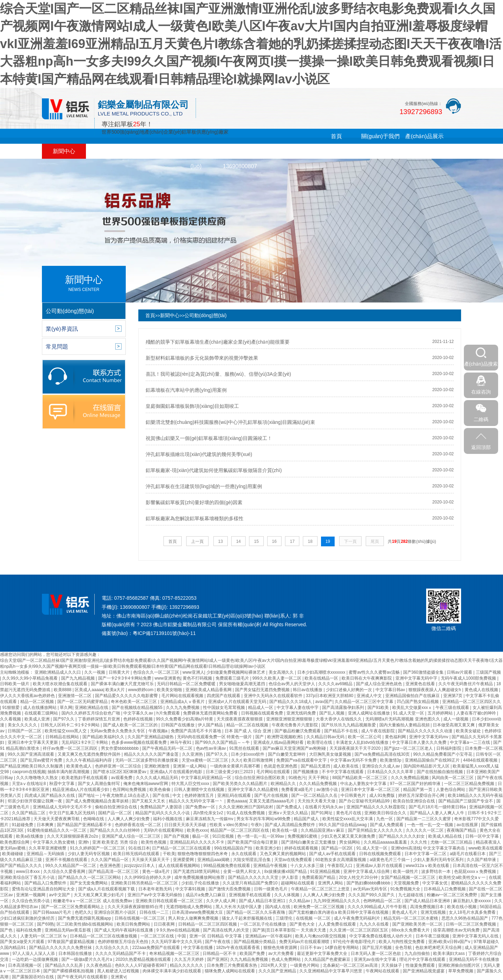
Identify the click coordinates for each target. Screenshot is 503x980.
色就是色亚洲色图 (281, 766)
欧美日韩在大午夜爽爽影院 (367, 678)
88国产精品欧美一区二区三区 (361, 778)
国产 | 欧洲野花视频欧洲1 (280, 737)
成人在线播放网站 (40, 708)
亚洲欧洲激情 (157, 766)
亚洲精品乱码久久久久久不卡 (198, 842)
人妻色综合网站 (451, 790)
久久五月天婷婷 (189, 959)
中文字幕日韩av (391, 690)
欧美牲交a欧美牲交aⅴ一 (463, 877)
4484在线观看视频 (481, 760)
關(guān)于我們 (380, 136)
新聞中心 (64, 151)
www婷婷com (141, 690)
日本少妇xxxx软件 (248, 754)
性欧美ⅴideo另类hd (229, 825)
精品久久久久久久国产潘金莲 (152, 754)
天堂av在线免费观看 (294, 860)
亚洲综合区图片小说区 (115, 912)
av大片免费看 (282, 953)
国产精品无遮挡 (316, 766)
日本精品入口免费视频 (445, 889)
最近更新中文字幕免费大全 (323, 953)
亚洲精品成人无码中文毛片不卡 (63, 807)
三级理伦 (285, 918)
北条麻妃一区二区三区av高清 (351, 965)
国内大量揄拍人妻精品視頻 (405, 725)
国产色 (7, 930)
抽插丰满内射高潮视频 (69, 772)
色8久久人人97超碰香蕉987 (141, 965)
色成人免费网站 (287, 959)
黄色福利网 (396, 737)
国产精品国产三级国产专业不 (466, 801)
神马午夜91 (181, 742)
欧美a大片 (116, 690)
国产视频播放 (306, 772)
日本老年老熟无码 (156, 889)
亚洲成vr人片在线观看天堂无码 (238, 702)
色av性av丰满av (212, 748)
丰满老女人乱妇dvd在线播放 (363, 742)
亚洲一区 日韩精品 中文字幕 (216, 936)
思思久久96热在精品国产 (465, 918)
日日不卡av (311, 948)
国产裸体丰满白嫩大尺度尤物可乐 (123, 684)
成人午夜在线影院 (378, 731)
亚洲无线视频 (434, 912)
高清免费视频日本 (427, 907)
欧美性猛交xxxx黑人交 (66, 731)
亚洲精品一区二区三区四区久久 (472, 702)
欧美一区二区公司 (365, 737)
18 (310, 541)
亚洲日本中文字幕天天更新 (33, 742)
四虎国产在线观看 (224, 696)
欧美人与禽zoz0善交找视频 (321, 936)
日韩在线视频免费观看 (381, 854)
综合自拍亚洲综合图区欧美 (260, 778)
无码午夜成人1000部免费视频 (469, 678)
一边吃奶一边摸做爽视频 (35, 959)
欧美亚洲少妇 (269, 848)
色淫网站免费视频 (130, 790)
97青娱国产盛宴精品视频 (71, 942)
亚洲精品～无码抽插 (46, 854)
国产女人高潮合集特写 (99, 784)
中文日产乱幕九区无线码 (72, 813)
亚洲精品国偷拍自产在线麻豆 (413, 696)
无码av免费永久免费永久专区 (118, 731)
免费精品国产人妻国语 (162, 807)
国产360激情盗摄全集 (424, 672)
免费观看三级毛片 (233, 678)
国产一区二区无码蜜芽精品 (83, 702)
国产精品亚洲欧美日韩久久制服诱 (32, 766)
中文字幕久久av (139, 713)
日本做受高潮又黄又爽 (454, 725)
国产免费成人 (289, 807)
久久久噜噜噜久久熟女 (38, 778)
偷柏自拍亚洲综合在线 (116, 807)
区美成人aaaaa (89, 690)
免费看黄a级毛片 (298, 790)
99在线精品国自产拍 (234, 848)
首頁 (336, 136)
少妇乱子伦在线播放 (201, 883)
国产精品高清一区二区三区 (114, 871)
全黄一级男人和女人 (243, 871)
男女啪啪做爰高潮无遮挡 (243, 684)
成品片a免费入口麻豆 (206, 895)
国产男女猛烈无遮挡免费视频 (263, 690)
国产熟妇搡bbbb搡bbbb (369, 883)
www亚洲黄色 (168, 678)
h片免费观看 (169, 713)
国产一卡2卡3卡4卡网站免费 (125, 678)
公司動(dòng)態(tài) (206, 315)
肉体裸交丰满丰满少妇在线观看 (172, 971)
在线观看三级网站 (42, 713)
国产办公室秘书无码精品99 (365, 801)
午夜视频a (159, 731)
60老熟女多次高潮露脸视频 (341, 860)
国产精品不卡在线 (341, 731)
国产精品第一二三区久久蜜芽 (424, 819)
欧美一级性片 (406, 871)
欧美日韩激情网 (259, 760)
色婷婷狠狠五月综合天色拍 (123, 942)
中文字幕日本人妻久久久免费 (420, 742)
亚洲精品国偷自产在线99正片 (433, 760)
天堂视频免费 (407, 883)
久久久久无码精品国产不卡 (121, 953)
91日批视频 (224, 836)
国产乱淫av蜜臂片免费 (42, 760)
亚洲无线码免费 (302, 713)
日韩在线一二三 (155, 912)
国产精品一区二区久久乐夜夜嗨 (256, 912)
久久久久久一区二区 (425, 830)
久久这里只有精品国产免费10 (251, 883)
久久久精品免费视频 (318, 784)
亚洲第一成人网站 (190, 766)
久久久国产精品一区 (110, 860)
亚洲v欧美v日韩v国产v (450, 942)
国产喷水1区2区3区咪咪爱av (120, 772)
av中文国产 (60, 895)
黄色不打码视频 (198, 678)
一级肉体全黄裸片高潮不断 (236, 766)
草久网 (66, 708)
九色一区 (385, 819)
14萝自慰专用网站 (342, 948)
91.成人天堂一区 (409, 713)
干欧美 (169, 854)
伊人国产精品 (211, 725)
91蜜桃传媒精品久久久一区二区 (57, 830)
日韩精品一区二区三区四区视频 (208, 924)
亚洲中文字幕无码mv (429, 737)
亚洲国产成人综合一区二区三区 (132, 836)
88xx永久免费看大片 (411, 930)
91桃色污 (297, 778)
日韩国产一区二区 (25, 731)
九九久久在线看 (375, 924)
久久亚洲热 (193, 754)
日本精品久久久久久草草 (391, 772)
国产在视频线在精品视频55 (138, 708)
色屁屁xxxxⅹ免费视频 (476, 871)
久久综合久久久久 (113, 948)
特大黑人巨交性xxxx (191, 784)
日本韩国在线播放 (76, 953)
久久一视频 (95, 672)
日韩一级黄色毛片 (271, 889)
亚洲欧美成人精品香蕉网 (209, 690)
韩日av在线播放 (308, 690)
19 (328, 541)
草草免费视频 (461, 971)
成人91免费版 (383, 795)
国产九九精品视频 (78, 678)
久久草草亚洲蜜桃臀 (48, 848)
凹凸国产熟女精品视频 (418, 702)
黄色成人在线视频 (482, 690)
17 (292, 541)
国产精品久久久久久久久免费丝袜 (61, 948)
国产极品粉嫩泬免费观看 (298, 731)
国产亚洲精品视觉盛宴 (424, 971)
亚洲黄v (118, 977)
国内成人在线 (278, 907)
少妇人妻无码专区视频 (89, 854)
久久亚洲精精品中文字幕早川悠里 (331, 971)
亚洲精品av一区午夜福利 (269, 936)
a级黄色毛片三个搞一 (390, 860)
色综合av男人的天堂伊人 (292, 684)
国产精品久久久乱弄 (64, 965)
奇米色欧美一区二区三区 (134, 702)
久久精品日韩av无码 (326, 737)
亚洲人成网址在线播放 (369, 713)
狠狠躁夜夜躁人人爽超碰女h (435, 690)
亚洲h (84, 842)
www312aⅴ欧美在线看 (428, 866)
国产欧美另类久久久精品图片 (240, 784)
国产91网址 (322, 813)
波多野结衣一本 (436, 871)
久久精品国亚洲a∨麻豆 (323, 830)
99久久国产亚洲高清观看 (32, 754)
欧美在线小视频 (462, 907)
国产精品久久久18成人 (291, 702)
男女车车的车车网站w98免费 (264, 819)
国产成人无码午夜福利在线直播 (124, 930)
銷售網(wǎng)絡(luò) (196, 159)
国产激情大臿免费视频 (230, 889)
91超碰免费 (23, 825)
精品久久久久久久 (187, 965)
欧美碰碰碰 (13, 854)
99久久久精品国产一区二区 (71, 866)
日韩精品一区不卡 (220, 953)
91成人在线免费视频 (246, 813)
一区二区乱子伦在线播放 (264, 924)
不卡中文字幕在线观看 (343, 772)
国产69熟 (46, 924)
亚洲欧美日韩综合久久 (386, 813)
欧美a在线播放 (30, 836)
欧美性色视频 (154, 842)
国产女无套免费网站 (89, 883)
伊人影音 (290, 877)
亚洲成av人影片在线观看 (380, 866)
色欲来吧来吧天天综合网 (439, 948)
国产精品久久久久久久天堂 (254, 877)
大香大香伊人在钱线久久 (339, 719)
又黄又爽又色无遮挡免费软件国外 (90, 754)
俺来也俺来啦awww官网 (146, 784)
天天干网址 (319, 778)
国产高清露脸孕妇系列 (344, 708)
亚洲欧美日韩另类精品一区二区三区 (145, 883)
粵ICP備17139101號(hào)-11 (164, 633)
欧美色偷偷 (161, 790)
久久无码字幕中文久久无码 (177, 942)
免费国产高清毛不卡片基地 (196, 731)
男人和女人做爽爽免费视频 (194, 918)
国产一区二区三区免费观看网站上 (73, 907)
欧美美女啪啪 (170, 690)
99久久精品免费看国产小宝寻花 (443, 754)
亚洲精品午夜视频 (271, 866)
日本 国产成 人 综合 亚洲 (249, 731)
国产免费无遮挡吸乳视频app (85, 918)
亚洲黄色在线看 (421, 684)
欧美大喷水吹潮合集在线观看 (61, 684)
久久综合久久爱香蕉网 (65, 871)
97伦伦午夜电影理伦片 (355, 942)
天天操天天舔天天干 (151, 860)
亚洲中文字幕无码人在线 (476, 936)
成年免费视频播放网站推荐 (200, 877)
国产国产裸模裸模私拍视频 (69, 971)
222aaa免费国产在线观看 (157, 948)
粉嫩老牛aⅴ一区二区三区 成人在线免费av (93, 901)
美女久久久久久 (23, 725)
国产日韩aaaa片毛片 (53, 912)
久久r (236, 760)
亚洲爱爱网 (184, 860)
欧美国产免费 (253, 953)
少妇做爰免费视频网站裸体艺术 (236, 672)
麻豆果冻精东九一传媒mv (210, 819)
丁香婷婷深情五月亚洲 (99, 719)
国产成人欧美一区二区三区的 (131, 725)
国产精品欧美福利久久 (104, 737)
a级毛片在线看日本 (468, 854)
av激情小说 (328, 790)
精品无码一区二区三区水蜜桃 (411, 918)
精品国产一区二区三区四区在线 (240, 830)
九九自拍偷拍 (418, 953)
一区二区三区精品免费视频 (470, 784)
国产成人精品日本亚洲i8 (428, 901)
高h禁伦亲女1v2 (209, 813)
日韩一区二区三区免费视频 (471, 924)
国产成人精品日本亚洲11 (263, 901)
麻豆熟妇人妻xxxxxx (472, 901)
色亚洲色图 (111, 866)
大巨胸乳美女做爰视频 (331, 754)
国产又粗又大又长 (149, 801)
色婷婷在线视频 (138, 719)
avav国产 (324, 702)
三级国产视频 (488, 672)
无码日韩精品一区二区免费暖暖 (187, 684)
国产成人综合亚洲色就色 (380, 684)
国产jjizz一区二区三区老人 (409, 748)
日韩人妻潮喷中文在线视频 (200, 790)
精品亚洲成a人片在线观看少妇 (81, 790)
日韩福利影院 (449, 748)
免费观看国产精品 (319, 877)
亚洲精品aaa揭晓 (214, 860)
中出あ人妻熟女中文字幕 (364, 784)
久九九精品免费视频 (250, 959)
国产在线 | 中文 (167, 795)
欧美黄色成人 (79, 766)
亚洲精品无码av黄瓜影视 (68, 930)
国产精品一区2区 (338, 848)
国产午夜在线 (218, 942)
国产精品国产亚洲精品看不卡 (85, 825)
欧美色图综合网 (15, 842)
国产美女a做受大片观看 (23, 942)
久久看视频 (11, 719)
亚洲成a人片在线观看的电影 (177, 772)
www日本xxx (28, 871)
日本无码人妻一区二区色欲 (376, 953)
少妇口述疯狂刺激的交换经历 (28, 918)
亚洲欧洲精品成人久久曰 (58, 672)
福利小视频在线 (168, 819)
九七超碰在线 (411, 895)
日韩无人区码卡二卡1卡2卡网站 (71, 725)
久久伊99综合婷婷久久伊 (148, 877)
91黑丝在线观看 (245, 748)
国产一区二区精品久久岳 (315, 795)
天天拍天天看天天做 (317, 801)
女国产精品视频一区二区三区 (409, 877)
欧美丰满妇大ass (450, 953)
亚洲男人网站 (331, 883)
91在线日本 (139, 848)
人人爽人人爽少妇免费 (129, 819)
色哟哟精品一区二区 (383, 901)
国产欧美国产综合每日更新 (253, 842)
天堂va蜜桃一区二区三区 (205, 760)
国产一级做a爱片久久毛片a (88, 959)
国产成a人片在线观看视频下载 (107, 889)
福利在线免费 (29, 930)
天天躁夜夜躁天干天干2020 (356, 748)
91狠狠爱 (11, 708)
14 (238, 541)
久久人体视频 (287, 895)
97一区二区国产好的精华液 (416, 784)
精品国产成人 (307, 819)
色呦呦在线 (94, 819)
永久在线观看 (244, 854)
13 (221, 541)
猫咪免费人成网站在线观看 (230, 971)
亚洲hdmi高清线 (406, 848)
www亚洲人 (194, 672)
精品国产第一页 (418, 790)
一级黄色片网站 (305, 965)
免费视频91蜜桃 (303, 836)
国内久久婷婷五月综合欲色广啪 (91, 713)
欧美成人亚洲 (38, 719)
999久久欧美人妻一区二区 (278, 678)
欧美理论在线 (320, 742)
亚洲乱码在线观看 (235, 795)
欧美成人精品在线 (446, 836)
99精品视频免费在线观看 (227, 866)
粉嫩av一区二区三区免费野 (453, 895)
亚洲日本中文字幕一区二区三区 (371, 790)
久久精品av (300, 901)
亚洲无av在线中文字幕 (376, 959)
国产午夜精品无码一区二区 (168, 748)
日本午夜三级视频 (433, 936)
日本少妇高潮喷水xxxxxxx (322, 672)
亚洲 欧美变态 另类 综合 (115, 842)
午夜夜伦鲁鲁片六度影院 (295, 725)
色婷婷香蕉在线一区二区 (138, 825)
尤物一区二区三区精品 (452, 842)
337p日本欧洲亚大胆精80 (330, 696)
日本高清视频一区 (25, 965)
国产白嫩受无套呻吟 (287, 754)
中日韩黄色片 (354, 795)
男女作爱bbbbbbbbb (120, 748)
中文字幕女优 (435, 883)
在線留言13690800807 (240, 159)
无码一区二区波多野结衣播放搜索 (147, 760)
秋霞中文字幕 (62, 784)
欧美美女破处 (469, 731)
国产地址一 (89, 795)
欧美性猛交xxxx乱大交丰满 (348, 819)
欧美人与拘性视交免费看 (402, 942)
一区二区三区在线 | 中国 (164, 936)
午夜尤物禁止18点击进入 (126, 795)
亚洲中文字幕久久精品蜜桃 (253, 790)
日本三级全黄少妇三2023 (230, 772)
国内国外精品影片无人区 (427, 766)
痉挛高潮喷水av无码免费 (457, 930)
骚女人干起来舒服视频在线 (247, 918)
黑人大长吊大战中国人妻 (239, 907)
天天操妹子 (392, 965)
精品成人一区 (261, 708)
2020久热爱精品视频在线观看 (144, 959)
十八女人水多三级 (308, 866)
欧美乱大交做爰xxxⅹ (413, 708)
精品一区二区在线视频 (248, 725)
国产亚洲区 (218, 959)
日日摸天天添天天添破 (186, 825)
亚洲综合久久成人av (381, 766)
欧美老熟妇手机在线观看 (85, 778)
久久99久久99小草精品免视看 (30, 678)
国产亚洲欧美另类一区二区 (418, 924)
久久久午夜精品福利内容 (89, 760)
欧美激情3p (391, 760)
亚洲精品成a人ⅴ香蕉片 (183, 702)
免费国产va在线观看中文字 (302, 760)
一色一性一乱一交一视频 (431, 825)
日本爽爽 (46, 825)
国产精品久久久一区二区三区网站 (90, 877)
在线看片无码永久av (325, 807)
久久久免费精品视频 (410, 778)
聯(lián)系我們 (284, 151)
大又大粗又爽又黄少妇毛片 (99, 895)
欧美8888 (63, 690)
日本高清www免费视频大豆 (198, 912)
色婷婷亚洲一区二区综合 (119, 766)
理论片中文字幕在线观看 (423, 959)
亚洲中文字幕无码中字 (417, 678)
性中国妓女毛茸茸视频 (224, 708)
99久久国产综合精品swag (343, 825)
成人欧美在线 (346, 766)
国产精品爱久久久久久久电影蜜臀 (127, 696)
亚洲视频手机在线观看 (250, 895)
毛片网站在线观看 (274, 772)
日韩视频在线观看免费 (263, 713)
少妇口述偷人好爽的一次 (349, 690)
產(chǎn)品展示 (424, 136)
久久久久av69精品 (336, 684)
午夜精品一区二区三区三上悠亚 (321, 889)
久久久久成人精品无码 (157, 778)
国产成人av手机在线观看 (333, 854)
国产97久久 (64, 719)
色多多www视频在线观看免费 (140, 742)
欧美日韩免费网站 (134, 924)
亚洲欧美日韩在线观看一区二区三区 (170, 901)
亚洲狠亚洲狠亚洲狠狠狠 (290, 719)
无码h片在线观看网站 (164, 830)
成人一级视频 (456, 719)
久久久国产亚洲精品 (278, 971)
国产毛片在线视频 (272, 795)
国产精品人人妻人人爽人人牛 (438, 813)
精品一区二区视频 (38, 702)
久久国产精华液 (482, 860)
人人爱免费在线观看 (338, 924)
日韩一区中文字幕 (483, 836)
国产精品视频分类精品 (255, 942)
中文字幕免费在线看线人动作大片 (381, 936)
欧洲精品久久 (284, 784)
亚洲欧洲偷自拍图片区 (460, 965)
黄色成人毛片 (405, 912)
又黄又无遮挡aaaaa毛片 (272, 801)
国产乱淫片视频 (377, 948)
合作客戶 (152, 151)
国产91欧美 (379, 708)
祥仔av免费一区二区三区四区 (71, 748)
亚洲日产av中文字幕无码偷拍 (155, 895)
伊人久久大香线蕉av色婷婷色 (28, 696)
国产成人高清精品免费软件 (290, 825)
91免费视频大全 (406, 889)
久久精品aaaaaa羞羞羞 (386, 842)
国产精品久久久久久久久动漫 (426, 731)
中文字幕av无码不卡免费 (354, 760)
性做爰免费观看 (421, 965)
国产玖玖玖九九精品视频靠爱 (349, 725)
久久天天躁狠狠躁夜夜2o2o (73, 836)
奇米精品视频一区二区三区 (175, 953)
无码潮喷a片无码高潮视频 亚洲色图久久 (403, 719)
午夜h (257, 825)
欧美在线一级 (285, 830)
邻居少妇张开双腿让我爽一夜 (35, 801)
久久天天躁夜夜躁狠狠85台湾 (136, 907)
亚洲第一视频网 (31, 895)
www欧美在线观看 (486, 848)
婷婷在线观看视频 (302, 848)
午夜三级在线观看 (453, 708)
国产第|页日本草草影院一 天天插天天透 (290, 930)
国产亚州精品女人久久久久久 (376, 830)
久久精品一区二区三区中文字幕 (365, 702)
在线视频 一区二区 (314, 918)
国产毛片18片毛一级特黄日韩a (438, 807)
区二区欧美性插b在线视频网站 (86, 924)
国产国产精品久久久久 (21, 866)
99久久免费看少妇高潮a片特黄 (185, 719)
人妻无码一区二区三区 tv (44, 936)
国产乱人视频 (332, 713)
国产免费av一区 (201, 807)
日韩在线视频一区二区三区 (140, 918)
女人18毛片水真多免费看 (473, 912)
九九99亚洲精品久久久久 (337, 901)
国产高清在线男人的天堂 (227, 930)
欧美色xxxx (197, 830)
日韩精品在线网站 (63, 737)
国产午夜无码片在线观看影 (83, 977)
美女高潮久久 (282, 672)
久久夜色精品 (99, 965)
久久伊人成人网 (221, 901)
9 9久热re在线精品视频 (179, 930)
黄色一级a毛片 (156, 871)
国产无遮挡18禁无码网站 (197, 871)
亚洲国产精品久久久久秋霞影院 (376, 807)
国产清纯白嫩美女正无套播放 (309, 842)
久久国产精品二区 (29, 813)
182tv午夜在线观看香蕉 (238, 948)
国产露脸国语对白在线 (33, 977)
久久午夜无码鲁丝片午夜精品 (466, 684)
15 (256, 541)
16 (274, 541)
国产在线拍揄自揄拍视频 (440, 772)
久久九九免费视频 (183, 708)
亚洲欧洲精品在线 (92, 708)
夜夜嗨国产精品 (462, 830)
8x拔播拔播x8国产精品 (286, 871)
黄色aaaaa (237, 801)
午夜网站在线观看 (383, 971)
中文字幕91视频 (191, 889)
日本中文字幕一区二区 (426, 854)
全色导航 (404, 948)
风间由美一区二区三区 (453, 778)
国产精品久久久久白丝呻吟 (115, 830)
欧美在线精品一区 (322, 678)
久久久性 (419, 842)
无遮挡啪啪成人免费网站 (189, 907)
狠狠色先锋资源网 (281, 948)
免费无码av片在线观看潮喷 (305, 942)
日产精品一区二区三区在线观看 (182, 848)
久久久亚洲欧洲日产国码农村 (246, 807)
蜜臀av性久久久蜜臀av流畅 (375, 672)
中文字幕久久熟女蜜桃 (54, 842)
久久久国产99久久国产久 (372, 895)
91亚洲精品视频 (326, 871)
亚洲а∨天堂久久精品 (289, 813)
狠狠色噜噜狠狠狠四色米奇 (203, 854)
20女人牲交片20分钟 (359, 877)
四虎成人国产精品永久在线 (50, 795)
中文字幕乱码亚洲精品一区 (207, 778)
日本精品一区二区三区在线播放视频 (104, 936)
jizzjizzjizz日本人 (140, 866)
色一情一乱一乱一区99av (261, 836)
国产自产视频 (177, 836)
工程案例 (108, 151)
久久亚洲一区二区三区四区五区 (359, 930)
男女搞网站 (350, 842)
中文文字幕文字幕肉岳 (444, 848)
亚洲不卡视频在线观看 (67, 860)
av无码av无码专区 (370, 889)
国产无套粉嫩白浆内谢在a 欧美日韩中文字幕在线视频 (339, 912)
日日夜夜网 (165, 924)
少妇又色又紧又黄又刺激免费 (348, 836)
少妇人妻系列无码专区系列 (439, 860)
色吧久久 (83, 912)
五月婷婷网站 (441, 713)
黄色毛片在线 (349, 813)
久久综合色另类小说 (31, 901)
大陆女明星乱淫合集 (252, 860)
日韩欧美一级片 (15, 684)
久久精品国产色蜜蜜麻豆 (328, 959)
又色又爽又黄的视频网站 (283, 854)
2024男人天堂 (274, 965)
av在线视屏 (468, 825)
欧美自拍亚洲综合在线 (414, 801)
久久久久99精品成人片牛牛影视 (378, 907)
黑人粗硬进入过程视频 (119, 971)
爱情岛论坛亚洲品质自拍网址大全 (44, 889)
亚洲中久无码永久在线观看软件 (274, 696)
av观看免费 (122, 778)
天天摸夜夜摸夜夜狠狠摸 (240, 719)
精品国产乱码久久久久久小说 (163, 813)
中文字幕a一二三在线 (471, 742)
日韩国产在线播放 (178, 725)
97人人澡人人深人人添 (34, 953)
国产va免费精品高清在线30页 (383, 754)
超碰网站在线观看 (298, 883)
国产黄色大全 (303, 924)
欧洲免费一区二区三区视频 (319, 907)
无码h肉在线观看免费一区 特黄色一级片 (215, 737)
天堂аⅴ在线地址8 (30, 784)
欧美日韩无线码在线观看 (137, 854)
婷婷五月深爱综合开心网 (422, 795)
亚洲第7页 (453, 696)
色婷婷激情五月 (200, 795)
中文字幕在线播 (199, 948)
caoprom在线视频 (29, 772)
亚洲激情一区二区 (75, 696)
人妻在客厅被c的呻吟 (477, 713)
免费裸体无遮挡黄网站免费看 (211, 713)
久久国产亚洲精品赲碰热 (151, 737)
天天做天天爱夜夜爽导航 (57, 819)
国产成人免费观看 (387, 825)
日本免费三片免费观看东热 (232, 965)
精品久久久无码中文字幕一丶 (196, 801)
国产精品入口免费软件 (46, 883)
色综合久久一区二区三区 (157, 672)
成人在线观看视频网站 (180, 866)
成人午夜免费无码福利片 (358, 918)
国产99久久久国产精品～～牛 (223, 742)
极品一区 (201, 836)
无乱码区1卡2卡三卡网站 (85, 742)
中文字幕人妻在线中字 (298, 708)
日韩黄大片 (120, 672)
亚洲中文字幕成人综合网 (367, 871)
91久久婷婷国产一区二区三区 (98, 848)
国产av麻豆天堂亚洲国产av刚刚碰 (295, 748)
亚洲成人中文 (370, 696)
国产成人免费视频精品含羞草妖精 (98, 801)
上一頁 (197, 541)
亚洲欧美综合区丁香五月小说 (28, 877)
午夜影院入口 (340, 866)
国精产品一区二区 (115, 813)
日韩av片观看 (460, 672)
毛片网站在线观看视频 (183, 696)
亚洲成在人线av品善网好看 (279, 742)
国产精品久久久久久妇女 (402, 836)
